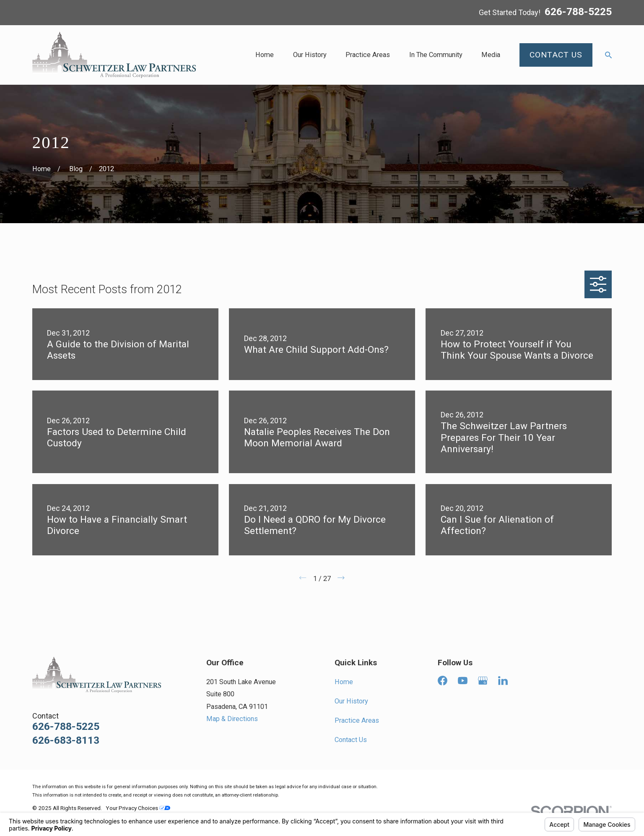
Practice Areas (357, 720)
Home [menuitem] (265, 55)
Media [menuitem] (491, 55)
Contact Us (351, 740)
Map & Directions (232, 719)
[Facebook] (443, 681)
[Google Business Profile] (483, 681)
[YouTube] (463, 681)
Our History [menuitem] (310, 55)
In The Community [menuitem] (436, 55)
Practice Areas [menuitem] (368, 55)
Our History (351, 701)
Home (344, 682)
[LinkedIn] (503, 681)
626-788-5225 (578, 12)
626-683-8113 (66, 741)
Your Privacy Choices (138, 808)
